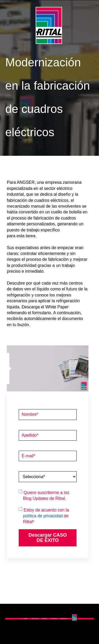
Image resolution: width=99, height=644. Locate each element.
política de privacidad (43, 516)
